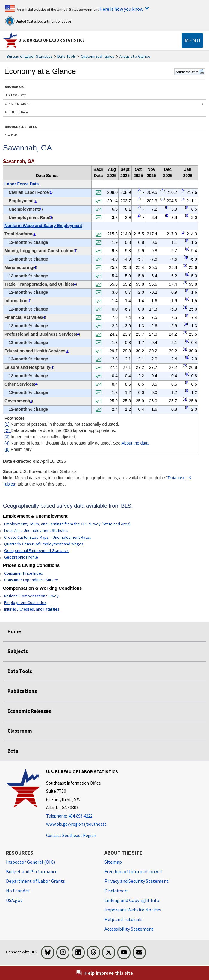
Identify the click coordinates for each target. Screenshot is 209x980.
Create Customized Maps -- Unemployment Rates (48, 537)
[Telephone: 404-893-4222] (82, 816)
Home (14, 631)
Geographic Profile (21, 557)
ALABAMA (11, 135)
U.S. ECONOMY (15, 95)
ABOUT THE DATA (16, 112)
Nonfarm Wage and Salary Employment (43, 226)
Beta (13, 751)
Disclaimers (116, 891)
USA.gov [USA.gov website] (14, 900)
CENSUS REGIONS (18, 104)
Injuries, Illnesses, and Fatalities (32, 609)
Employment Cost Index (25, 602)
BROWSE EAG (15, 87)
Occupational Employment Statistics (36, 550)
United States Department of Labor (38, 21)
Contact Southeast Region (71, 835)
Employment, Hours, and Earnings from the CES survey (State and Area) (67, 524)
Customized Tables (98, 56)
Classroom (20, 731)
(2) (8, 430)
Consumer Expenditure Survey (31, 580)
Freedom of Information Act (134, 871)
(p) (8, 449)
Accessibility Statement (129, 929)
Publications (22, 691)
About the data (135, 443)
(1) (8, 424)
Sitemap (113, 862)
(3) (8, 437)
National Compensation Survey (31, 596)
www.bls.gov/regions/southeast (76, 824)
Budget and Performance (32, 871)
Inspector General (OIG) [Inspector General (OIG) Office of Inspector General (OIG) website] (31, 862)
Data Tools (67, 56)
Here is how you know (121, 9)
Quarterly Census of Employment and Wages (44, 544)
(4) (8, 443)
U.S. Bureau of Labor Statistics (52, 40)
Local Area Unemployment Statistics (36, 530)
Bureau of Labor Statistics (29, 56)
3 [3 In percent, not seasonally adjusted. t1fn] (51, 217)
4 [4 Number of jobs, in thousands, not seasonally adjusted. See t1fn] (34, 234)
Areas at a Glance (135, 56)
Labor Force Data (22, 184)
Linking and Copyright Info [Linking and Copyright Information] (132, 900)
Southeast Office (190, 72)
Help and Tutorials (124, 919)
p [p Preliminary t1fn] (163, 190)
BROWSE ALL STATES (21, 127)
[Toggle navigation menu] (192, 40)
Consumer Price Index (24, 573)
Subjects (18, 651)
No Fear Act (18, 891)
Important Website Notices (133, 910)
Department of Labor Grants (35, 881)
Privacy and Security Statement (137, 881)
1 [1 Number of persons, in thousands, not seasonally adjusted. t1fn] (51, 192)
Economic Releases (29, 711)
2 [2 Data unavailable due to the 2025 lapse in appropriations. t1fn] (139, 190)
